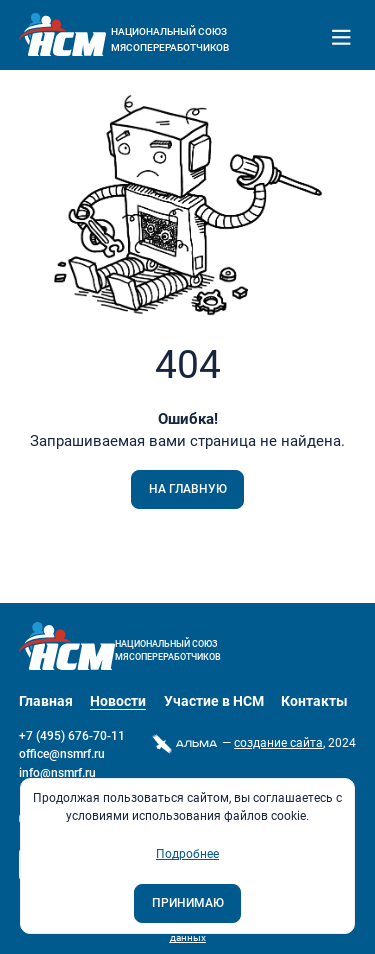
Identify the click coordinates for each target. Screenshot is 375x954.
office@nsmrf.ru (62, 754)
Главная (46, 701)
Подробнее (187, 854)
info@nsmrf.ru (57, 773)
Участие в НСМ (214, 701)
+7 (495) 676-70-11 (72, 736)
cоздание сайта (278, 743)
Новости (118, 701)
